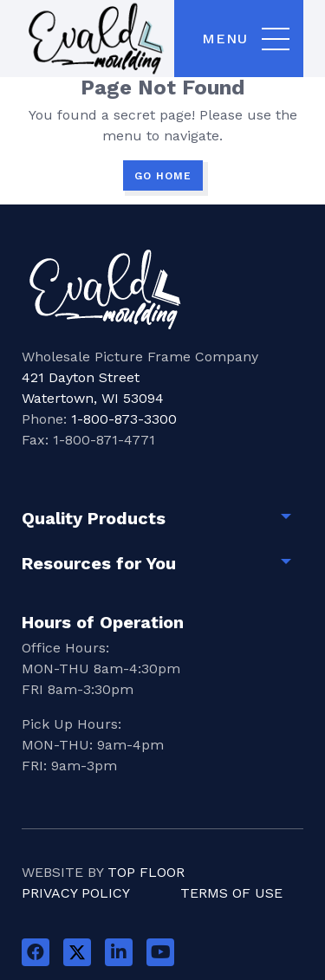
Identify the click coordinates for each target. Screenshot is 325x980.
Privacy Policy (76, 893)
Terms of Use (231, 893)
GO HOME (163, 176)
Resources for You (99, 563)
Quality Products (94, 518)
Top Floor (146, 872)
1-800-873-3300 (124, 419)
